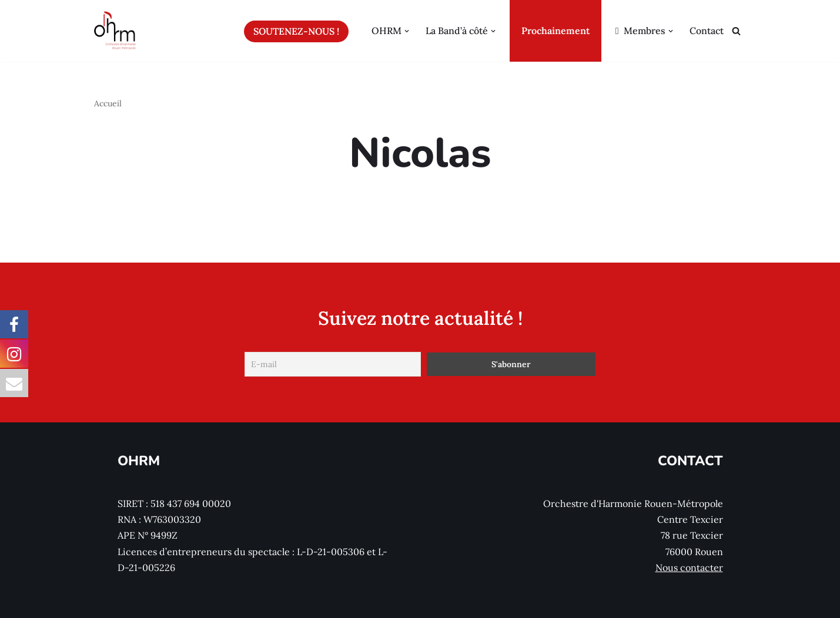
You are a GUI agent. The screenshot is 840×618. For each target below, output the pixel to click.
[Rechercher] (736, 31)
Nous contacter (689, 567)
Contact (707, 31)
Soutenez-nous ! (296, 31)
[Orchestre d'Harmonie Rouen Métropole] (115, 31)
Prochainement (555, 31)
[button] (407, 31)
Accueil (108, 103)
